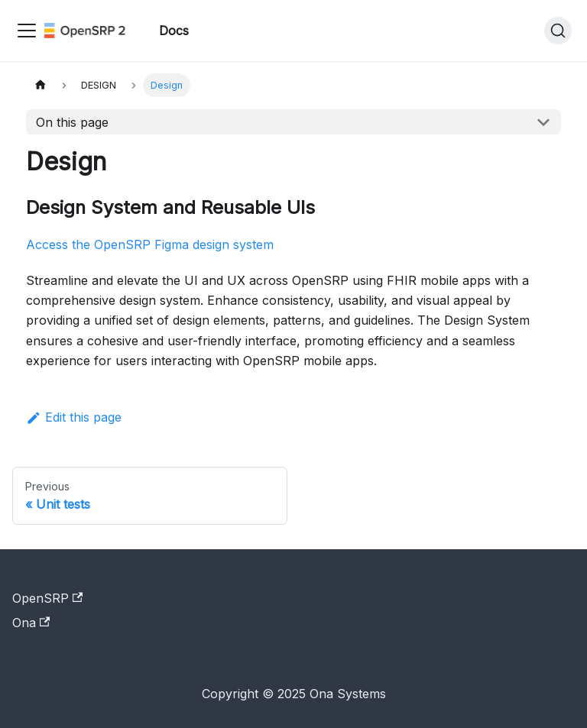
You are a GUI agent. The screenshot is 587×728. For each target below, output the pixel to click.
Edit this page (74, 417)
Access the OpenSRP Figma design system (150, 244)
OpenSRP (47, 598)
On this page (72, 122)
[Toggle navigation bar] (27, 31)
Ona (31, 623)
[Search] (558, 31)
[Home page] (41, 85)
